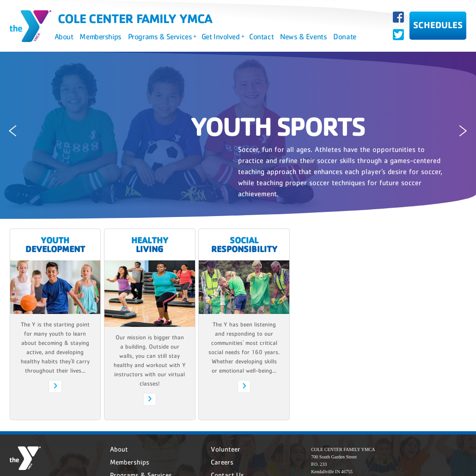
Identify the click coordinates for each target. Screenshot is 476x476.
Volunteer (226, 449)
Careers (222, 462)
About (64, 36)
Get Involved (223, 36)
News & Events (303, 36)
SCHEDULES (438, 25)
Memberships (100, 36)
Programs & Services (162, 36)
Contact (261, 36)
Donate (345, 36)
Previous (9, 131)
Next (467, 131)
